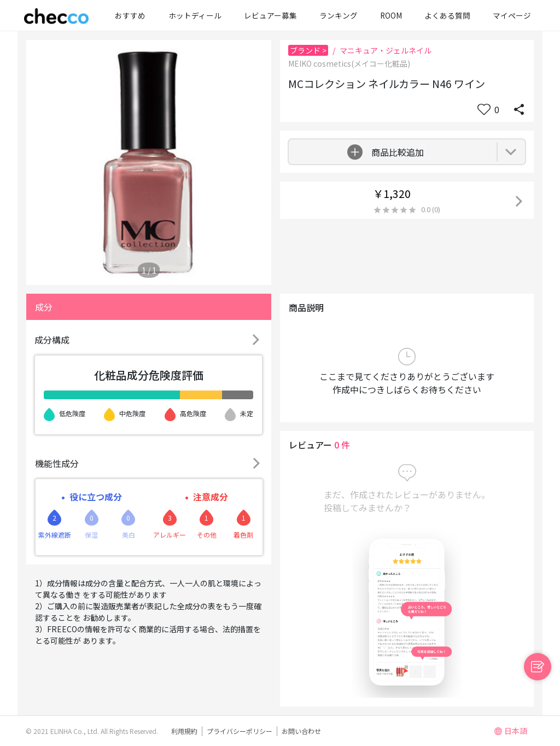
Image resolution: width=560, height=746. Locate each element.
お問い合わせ (301, 731)
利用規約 (184, 731)
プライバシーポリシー (240, 731)
